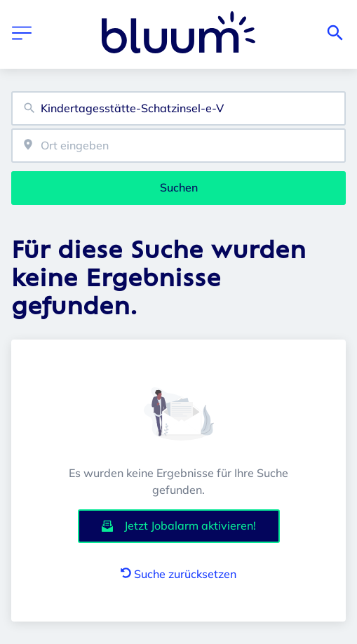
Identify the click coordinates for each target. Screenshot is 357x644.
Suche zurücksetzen (178, 574)
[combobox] (178, 108)
